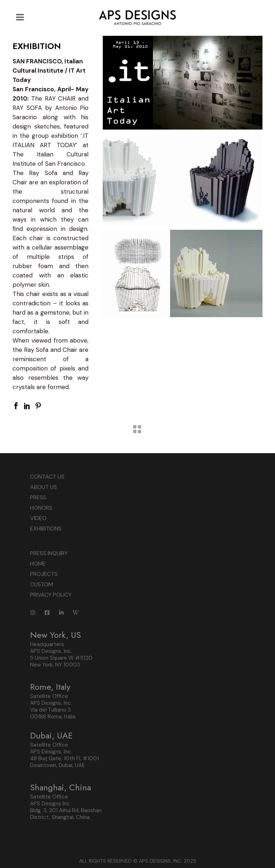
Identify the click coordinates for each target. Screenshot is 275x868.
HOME (38, 564)
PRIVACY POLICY (51, 595)
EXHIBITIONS (46, 528)
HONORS (41, 508)
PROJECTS (44, 574)
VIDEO (38, 518)
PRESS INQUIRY (49, 553)
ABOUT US (44, 487)
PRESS (38, 497)
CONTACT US (47, 477)
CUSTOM (42, 584)
